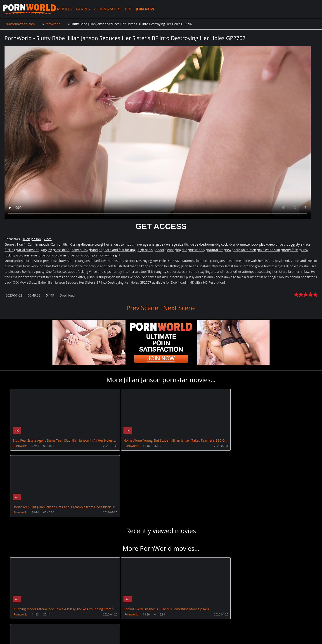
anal (110, 244)
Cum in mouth (38, 244)
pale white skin (269, 250)
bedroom (207, 244)
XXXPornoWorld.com (29, 9)
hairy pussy (80, 250)
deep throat (276, 244)
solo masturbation (67, 255)
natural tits (215, 250)
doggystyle (295, 244)
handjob (96, 250)
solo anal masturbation (34, 255)
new (228, 250)
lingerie (182, 250)
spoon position (93, 255)
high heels (145, 250)
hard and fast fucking (120, 250)
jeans (170, 250)
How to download (76, 623)
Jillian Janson (32, 239)
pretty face (290, 250)
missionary (197, 250)
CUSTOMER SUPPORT (40, 623)
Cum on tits (59, 244)
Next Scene (180, 308)
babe (195, 244)
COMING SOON (109, 9)
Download (67, 295)
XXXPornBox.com (111, 623)
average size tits (177, 244)
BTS (130, 9)
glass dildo (62, 250)
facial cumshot (28, 250)
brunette (243, 244)
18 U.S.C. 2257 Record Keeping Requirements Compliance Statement (150, 636)
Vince (48, 239)
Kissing (75, 244)
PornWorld (21, 446)
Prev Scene (142, 308)
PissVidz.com (141, 623)
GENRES (85, 9)
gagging (46, 250)
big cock (222, 244)
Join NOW (12, 623)
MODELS (66, 9)
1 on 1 (21, 244)
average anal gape (150, 244)
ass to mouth (125, 244)
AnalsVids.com (168, 623)
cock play (258, 244)
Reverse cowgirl (93, 244)
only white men (245, 250)
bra (232, 244)
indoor (160, 250)
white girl (113, 255)
